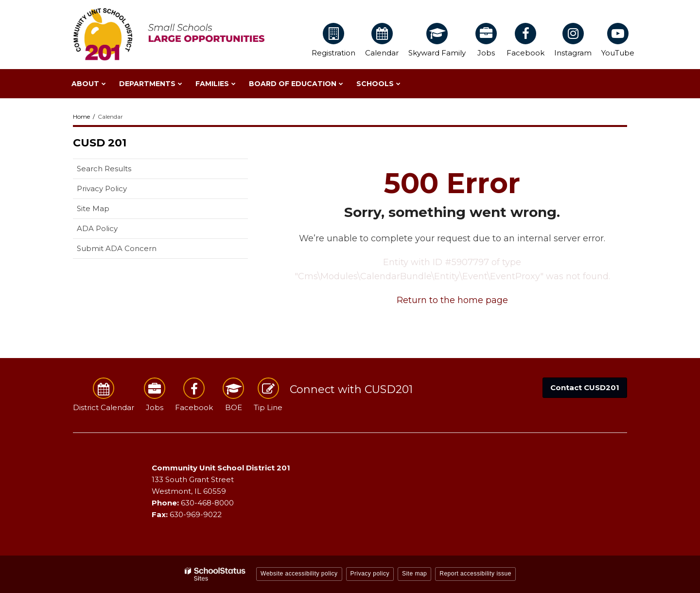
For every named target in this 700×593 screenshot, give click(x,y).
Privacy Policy (102, 189)
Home (81, 117)
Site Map (93, 208)
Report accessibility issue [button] (475, 574)
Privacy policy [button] (370, 574)
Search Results (104, 169)
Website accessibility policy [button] (299, 574)
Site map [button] (414, 574)
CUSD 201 (100, 143)
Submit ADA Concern (117, 248)
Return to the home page (452, 300)
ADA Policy (97, 228)
